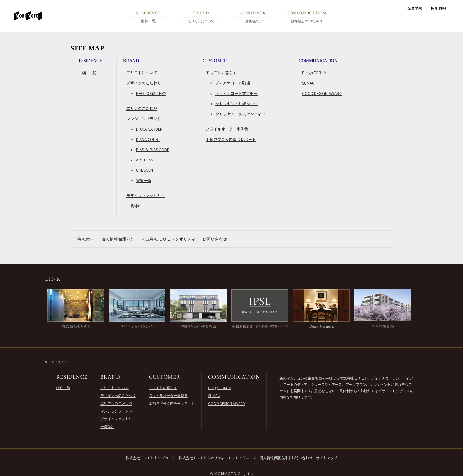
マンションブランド (144, 119)
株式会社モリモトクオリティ (168, 239)
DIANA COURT (148, 139)
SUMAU (308, 83)
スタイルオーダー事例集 (227, 129)
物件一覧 (88, 73)
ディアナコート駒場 (233, 83)
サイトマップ (327, 458)
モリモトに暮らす (221, 73)
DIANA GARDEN (149, 129)
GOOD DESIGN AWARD (322, 93)
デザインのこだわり (144, 83)
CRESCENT (146, 170)
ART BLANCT (147, 160)
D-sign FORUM (314, 73)
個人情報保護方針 (118, 239)
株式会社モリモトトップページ (150, 458)
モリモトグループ (242, 458)
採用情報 (439, 8)
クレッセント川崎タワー (237, 103)
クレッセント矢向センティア (240, 114)
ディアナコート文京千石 (236, 93)
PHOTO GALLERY (151, 93)
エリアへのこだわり (116, 403)
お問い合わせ (215, 239)
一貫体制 (134, 206)
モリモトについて (142, 73)
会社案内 (86, 239)
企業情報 (415, 8)
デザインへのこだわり (118, 395)
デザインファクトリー (146, 195)
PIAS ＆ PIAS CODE (153, 149)
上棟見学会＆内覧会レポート (231, 139)
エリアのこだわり (142, 108)
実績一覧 (144, 180)
